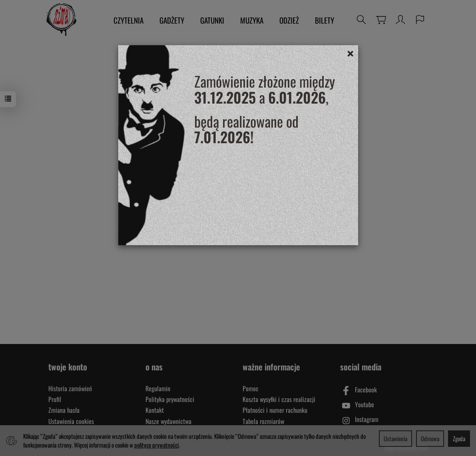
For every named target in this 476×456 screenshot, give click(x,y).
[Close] (350, 53)
